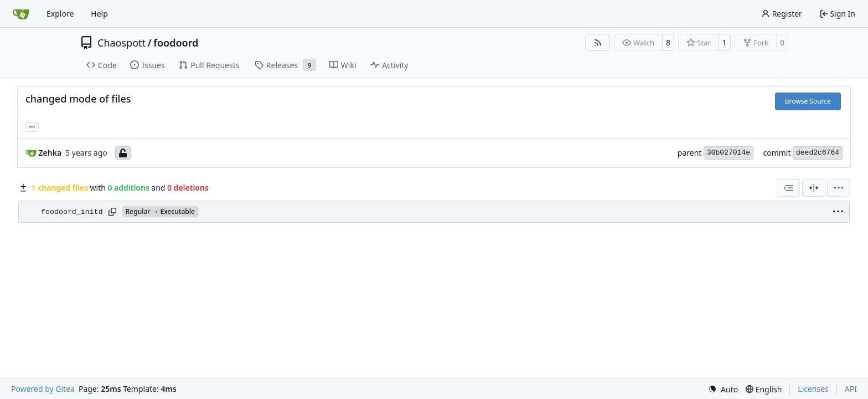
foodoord (176, 43)
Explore (60, 14)
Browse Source (808, 101)
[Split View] (814, 188)
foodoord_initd (72, 212)
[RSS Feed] (598, 43)
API (851, 389)
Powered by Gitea (43, 389)
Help (99, 14)
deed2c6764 (818, 153)
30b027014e (728, 153)
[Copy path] (112, 212)
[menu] (839, 188)
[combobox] (788, 188)
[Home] (21, 14)
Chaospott (122, 43)
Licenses (813, 389)
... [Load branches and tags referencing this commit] (32, 126)
